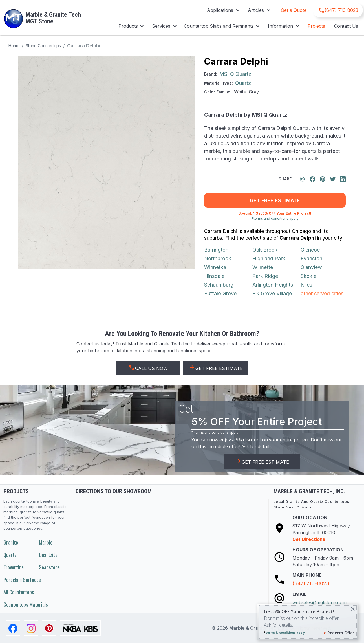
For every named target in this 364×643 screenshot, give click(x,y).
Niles (306, 285)
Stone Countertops (43, 46)
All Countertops (19, 592)
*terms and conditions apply (275, 218)
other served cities (322, 293)
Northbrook (218, 258)
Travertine (14, 567)
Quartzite (48, 555)
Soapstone (49, 567)
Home (14, 46)
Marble (46, 542)
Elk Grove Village (272, 293)
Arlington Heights (273, 285)
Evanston (311, 258)
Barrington (216, 250)
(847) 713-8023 (311, 583)
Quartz (10, 555)
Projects (316, 26)
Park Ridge (265, 276)
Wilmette (263, 267)
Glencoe (310, 250)
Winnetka (215, 267)
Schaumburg (219, 285)
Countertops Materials (26, 604)
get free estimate (275, 200)
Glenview (311, 267)
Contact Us (346, 26)
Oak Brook (265, 250)
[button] (223, 10)
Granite (11, 542)
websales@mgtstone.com (319, 602)
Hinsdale (214, 276)
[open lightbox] (107, 163)
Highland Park (269, 258)
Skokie (308, 276)
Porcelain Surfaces (22, 579)
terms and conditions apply (216, 432)
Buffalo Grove (220, 293)
